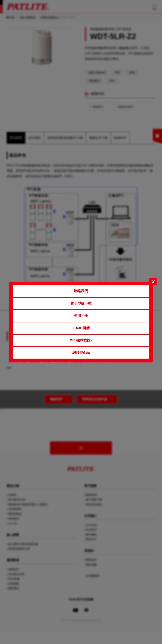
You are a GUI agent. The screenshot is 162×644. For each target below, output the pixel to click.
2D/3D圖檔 (81, 328)
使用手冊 (81, 316)
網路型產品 (81, 353)
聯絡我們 (81, 291)
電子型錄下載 (81, 303)
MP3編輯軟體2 (81, 340)
